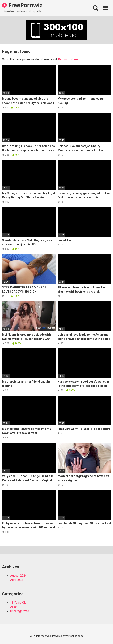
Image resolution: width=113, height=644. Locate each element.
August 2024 (18, 576)
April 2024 (17, 580)
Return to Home (68, 59)
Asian (14, 607)
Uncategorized (20, 611)
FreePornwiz (22, 5)
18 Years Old (18, 603)
